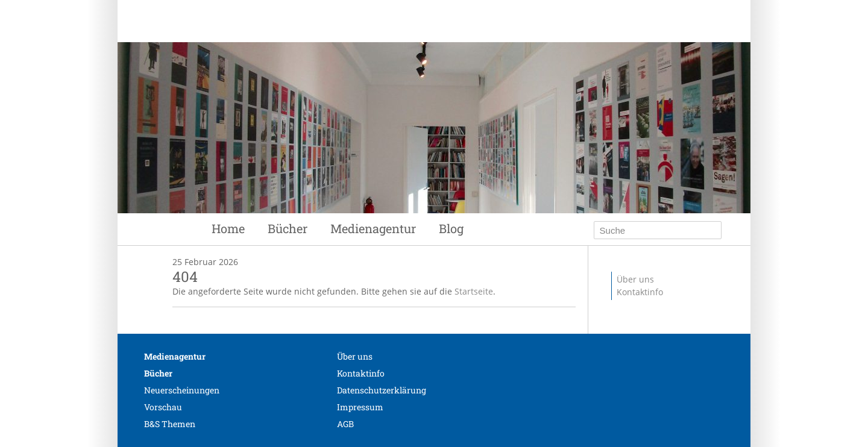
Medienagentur (373, 228)
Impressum (360, 407)
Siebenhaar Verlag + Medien (386, 54)
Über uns (635, 279)
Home (228, 228)
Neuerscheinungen (182, 390)
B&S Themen (170, 424)
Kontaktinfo (640, 292)
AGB (345, 424)
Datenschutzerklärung (382, 390)
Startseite (474, 291)
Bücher (288, 228)
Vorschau (163, 407)
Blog (451, 228)
